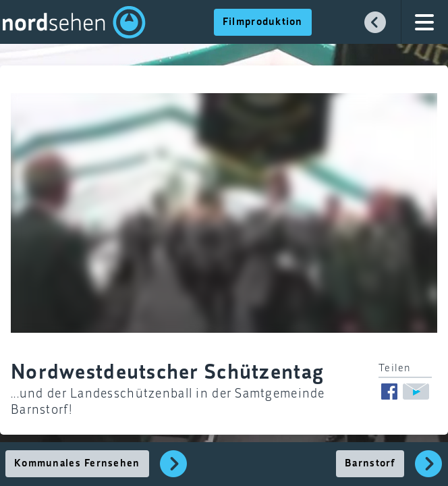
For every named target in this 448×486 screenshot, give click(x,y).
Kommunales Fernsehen (77, 464)
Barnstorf (370, 464)
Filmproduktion (263, 22)
